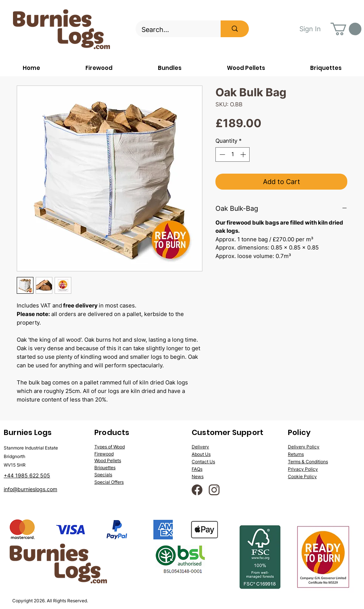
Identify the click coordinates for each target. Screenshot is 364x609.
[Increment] (244, 154)
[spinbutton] (233, 154)
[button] (346, 29)
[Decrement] (222, 154)
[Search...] (173, 30)
